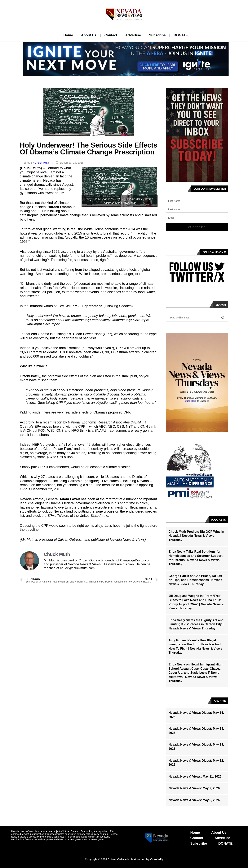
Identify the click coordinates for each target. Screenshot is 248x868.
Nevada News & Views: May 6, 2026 (194, 800)
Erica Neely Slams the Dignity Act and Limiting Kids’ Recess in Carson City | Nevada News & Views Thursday (196, 624)
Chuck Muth (42, 163)
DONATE (181, 35)
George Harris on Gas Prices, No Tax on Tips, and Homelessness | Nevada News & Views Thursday (195, 580)
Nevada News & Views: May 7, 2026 (194, 788)
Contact (111, 35)
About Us (89, 35)
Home (68, 35)
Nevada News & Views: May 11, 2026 (195, 777)
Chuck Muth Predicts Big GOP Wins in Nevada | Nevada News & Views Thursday (196, 536)
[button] (122, 74)
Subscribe (157, 35)
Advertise (133, 35)
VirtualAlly (156, 859)
